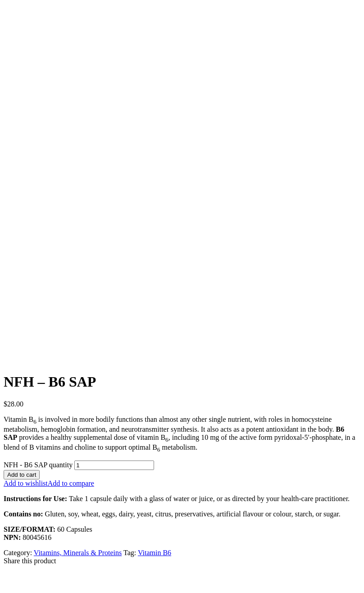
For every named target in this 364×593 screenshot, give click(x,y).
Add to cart (22, 475)
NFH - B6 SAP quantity (38, 465)
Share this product (30, 561)
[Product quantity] (114, 465)
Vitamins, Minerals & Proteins (78, 553)
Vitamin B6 (155, 553)
